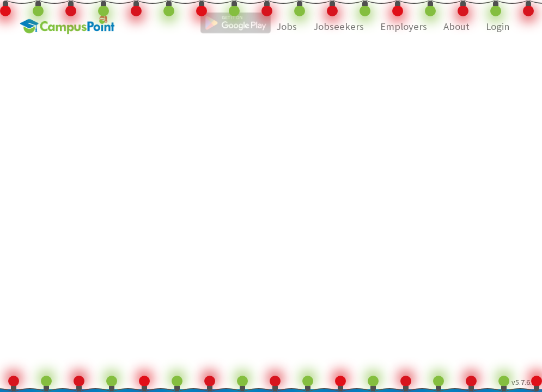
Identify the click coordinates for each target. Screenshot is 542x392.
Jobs (287, 26)
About (456, 26)
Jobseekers (339, 26)
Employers (404, 26)
